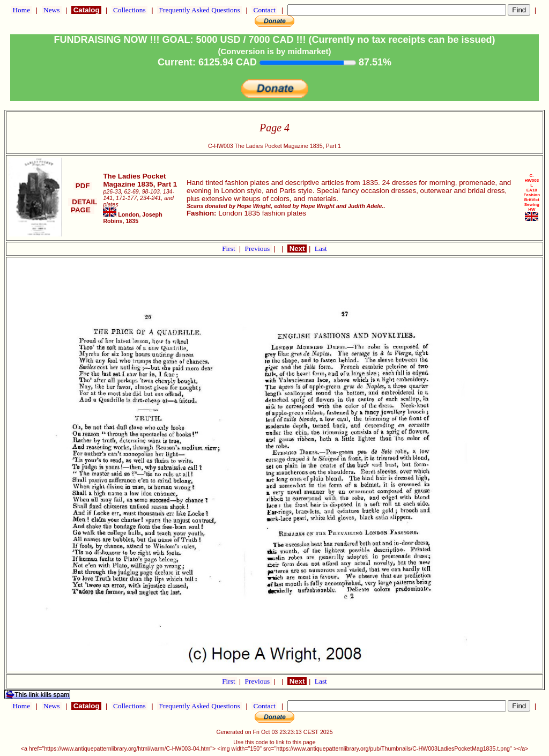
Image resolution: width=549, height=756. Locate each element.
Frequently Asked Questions (199, 10)
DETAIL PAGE (83, 206)
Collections (129, 10)
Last (321, 249)
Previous (258, 249)
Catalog (86, 10)
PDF (83, 186)
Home (21, 10)
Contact (264, 10)
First (229, 249)
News (52, 10)
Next (297, 249)
